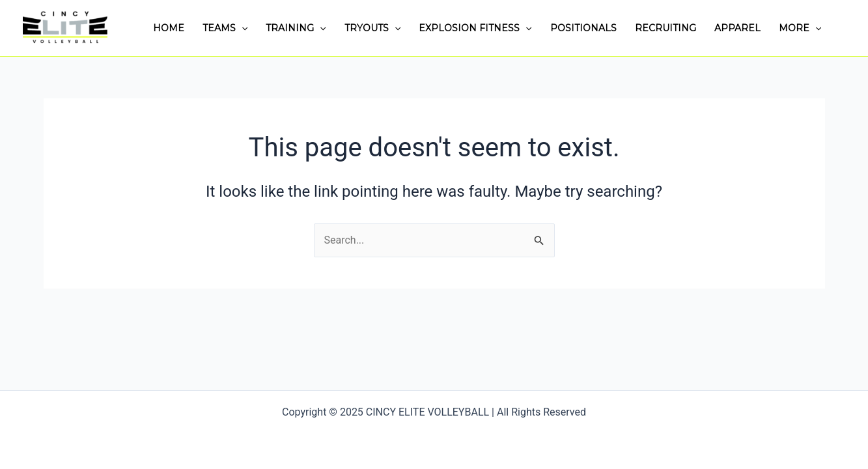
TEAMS (225, 28)
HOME (169, 28)
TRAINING (296, 28)
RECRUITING (665, 28)
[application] (242, 28)
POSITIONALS (583, 28)
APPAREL (737, 28)
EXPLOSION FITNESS (475, 28)
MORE (800, 28)
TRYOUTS (372, 28)
